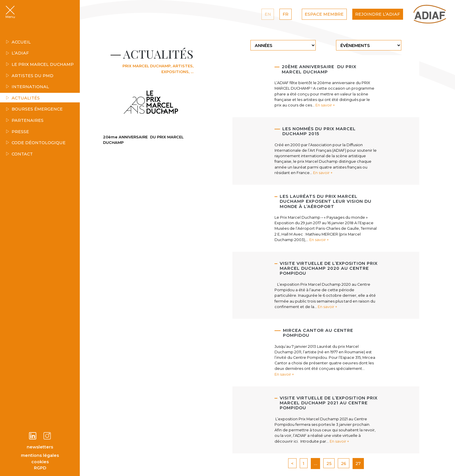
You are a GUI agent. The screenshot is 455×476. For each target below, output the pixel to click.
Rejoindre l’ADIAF (378, 14)
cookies (40, 462)
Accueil (18, 42)
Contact (19, 154)
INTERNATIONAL (27, 87)
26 (344, 464)
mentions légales (40, 455)
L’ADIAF (17, 53)
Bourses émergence (34, 109)
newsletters (40, 447)
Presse (17, 132)
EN (268, 14)
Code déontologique (36, 143)
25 (329, 464)
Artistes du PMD (30, 76)
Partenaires (25, 120)
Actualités (23, 98)
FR (286, 14)
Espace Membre (324, 14)
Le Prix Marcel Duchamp (40, 64)
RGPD (40, 468)
